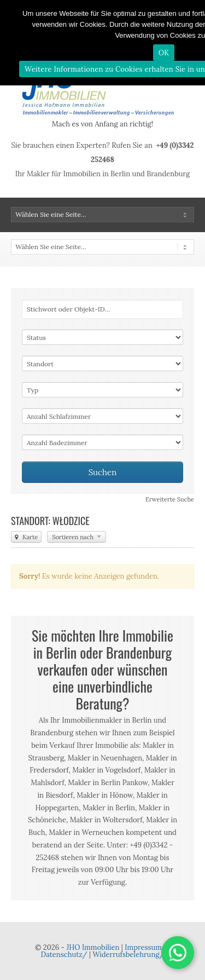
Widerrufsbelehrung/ (128, 955)
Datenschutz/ (64, 955)
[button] (178, 953)
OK (164, 53)
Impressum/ (145, 947)
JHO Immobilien (93, 947)
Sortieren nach (77, 537)
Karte (26, 537)
